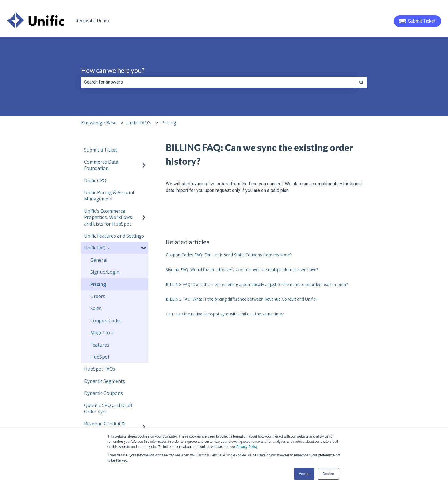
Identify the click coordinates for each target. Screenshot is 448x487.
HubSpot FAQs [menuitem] (100, 369)
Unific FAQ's (139, 123)
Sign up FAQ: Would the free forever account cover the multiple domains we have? (242, 270)
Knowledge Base (99, 123)
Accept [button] (304, 474)
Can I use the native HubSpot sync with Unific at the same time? (225, 314)
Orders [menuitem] (98, 296)
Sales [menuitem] (96, 308)
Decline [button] (328, 474)
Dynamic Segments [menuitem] (104, 381)
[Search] (361, 82)
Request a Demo (92, 21)
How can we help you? (113, 70)
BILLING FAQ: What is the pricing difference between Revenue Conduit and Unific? (241, 299)
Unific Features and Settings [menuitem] (114, 236)
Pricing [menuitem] (98, 284)
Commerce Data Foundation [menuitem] (101, 165)
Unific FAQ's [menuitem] (97, 248)
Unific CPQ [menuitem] (95, 180)
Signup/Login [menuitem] (105, 272)
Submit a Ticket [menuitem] (101, 150)
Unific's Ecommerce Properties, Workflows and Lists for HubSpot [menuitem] (108, 217)
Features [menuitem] (100, 345)
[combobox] (219, 82)
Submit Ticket (418, 21)
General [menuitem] (99, 260)
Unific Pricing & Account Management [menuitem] (109, 196)
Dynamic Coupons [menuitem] (103, 393)
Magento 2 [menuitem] (102, 333)
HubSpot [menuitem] (100, 357)
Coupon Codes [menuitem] (106, 321)
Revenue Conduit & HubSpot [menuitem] (104, 427)
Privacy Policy (247, 447)
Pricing (169, 123)
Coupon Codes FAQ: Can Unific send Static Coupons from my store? (229, 255)
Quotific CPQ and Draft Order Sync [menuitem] (108, 408)
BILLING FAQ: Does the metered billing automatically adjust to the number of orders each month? (257, 284)
